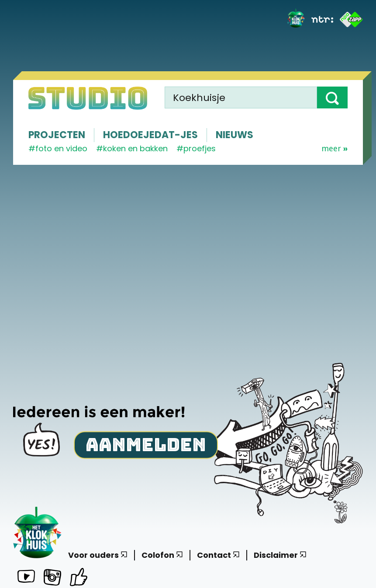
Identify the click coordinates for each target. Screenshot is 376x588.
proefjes (200, 148)
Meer (335, 149)
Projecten (57, 135)
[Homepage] (88, 98)
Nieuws (235, 135)
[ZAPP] (351, 19)
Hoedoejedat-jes (150, 135)
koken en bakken (135, 148)
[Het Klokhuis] (296, 19)
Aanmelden (146, 445)
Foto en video (61, 148)
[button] (332, 97)
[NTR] (322, 19)
